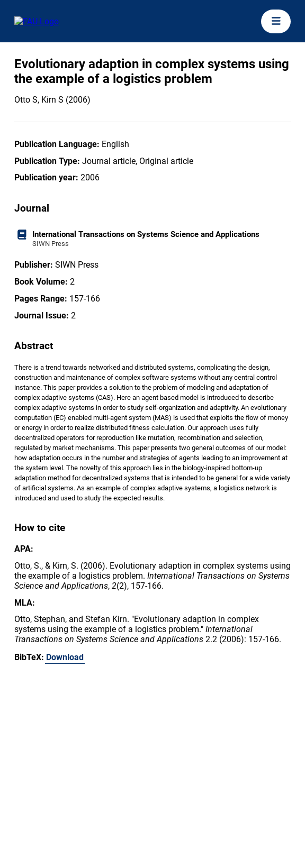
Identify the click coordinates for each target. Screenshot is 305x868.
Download (65, 657)
